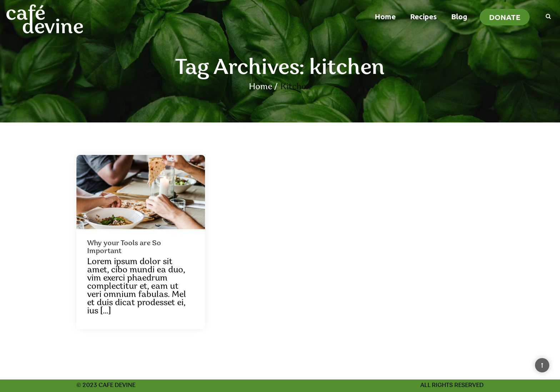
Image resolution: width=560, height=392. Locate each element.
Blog (459, 16)
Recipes (423, 16)
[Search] (545, 16)
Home (385, 16)
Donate (505, 17)
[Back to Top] (542, 365)
